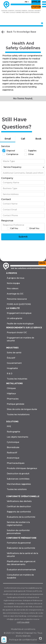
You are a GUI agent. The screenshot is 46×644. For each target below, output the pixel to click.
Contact (6, 201)
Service (6, 148)
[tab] (8, 141)
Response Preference (13, 227)
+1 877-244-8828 (23, 622)
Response (7, 222)
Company (7, 180)
